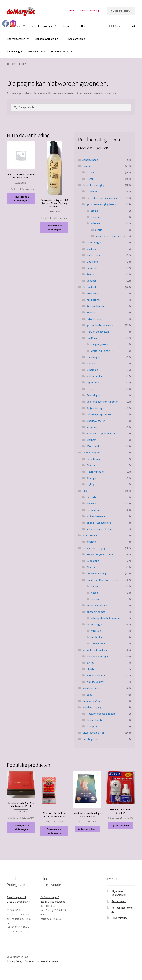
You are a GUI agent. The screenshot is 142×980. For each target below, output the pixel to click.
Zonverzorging (95, 624)
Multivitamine (95, 376)
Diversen (91, 465)
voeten (95, 599)
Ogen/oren (93, 382)
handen (95, 586)
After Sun (96, 631)
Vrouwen (91, 440)
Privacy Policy (119, 918)
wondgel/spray (95, 682)
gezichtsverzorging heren (101, 204)
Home (72, 10)
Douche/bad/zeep (97, 573)
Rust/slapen (94, 395)
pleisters (92, 669)
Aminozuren (94, 300)
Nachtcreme (94, 255)
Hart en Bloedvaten (98, 332)
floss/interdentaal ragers (101, 714)
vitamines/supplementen (101, 433)
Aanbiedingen (15, 51)
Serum (90, 274)
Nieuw (83, 10)
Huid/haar (92, 338)
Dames (90, 172)
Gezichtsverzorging (42, 26)
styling (91, 484)
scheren (95, 223)
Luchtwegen (94, 357)
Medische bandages (97, 656)
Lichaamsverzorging (47, 39)
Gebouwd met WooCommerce (42, 961)
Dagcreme (92, 191)
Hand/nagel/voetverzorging (103, 580)
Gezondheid (89, 287)
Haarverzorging (16, 39)
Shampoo (92, 478)
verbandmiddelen (96, 675)
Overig (90, 389)
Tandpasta (93, 726)
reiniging (96, 217)
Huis (84, 26)
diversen (91, 503)
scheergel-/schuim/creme (106, 618)
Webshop (95, 10)
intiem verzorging (97, 605)
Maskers (91, 249)
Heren (90, 179)
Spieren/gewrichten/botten (102, 402)
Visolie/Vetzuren (96, 421)
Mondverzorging (92, 707)
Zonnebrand (98, 644)
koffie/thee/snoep (97, 516)
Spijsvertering (95, 408)
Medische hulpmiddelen (96, 650)
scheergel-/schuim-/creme (110, 236)
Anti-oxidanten (95, 306)
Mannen (91, 363)
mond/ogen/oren (92, 701)
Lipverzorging (95, 242)
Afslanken (92, 293)
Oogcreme (93, 262)
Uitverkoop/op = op (62, 51)
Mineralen (92, 370)
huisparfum (93, 510)
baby (89, 695)
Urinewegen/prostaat (99, 414)
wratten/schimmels (102, 351)
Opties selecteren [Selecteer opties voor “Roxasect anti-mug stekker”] (120, 825)
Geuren (67, 26)
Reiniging (92, 268)
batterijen (92, 497)
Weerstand (93, 446)
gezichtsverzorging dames (102, 198)
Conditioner (93, 459)
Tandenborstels (96, 720)
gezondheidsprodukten (100, 325)
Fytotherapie (94, 319)
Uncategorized (91, 739)
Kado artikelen (77, 39)
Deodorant (93, 561)
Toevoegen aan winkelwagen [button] (21, 199)
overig (99, 230)
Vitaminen (92, 427)
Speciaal (91, 281)
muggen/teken (99, 344)
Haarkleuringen (95, 472)
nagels (95, 593)
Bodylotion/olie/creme (100, 554)
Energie (91, 312)
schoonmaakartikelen (99, 529)
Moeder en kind (37, 51)
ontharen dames (96, 612)
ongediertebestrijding (99, 523)
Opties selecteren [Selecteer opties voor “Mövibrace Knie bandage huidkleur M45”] (87, 829)
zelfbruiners (98, 637)
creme (94, 211)
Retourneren (119, 901)
